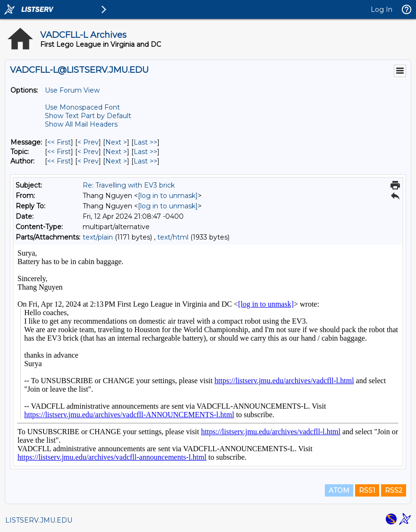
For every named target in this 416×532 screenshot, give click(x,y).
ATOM (339, 490)
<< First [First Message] (59, 142)
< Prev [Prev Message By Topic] (88, 152)
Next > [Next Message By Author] (116, 161)
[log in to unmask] (168, 196)
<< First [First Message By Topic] (59, 152)
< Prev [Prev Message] (88, 142)
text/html (173, 237)
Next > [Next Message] (116, 142)
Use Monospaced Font (82, 107)
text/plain (98, 237)
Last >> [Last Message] (145, 142)
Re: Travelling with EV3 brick (129, 185)
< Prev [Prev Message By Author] (88, 161)
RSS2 (394, 490)
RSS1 (367, 490)
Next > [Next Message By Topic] (116, 152)
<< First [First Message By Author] (59, 161)
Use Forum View (72, 90)
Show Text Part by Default (88, 116)
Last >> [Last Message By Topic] (145, 152)
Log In (382, 9)
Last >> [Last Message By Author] (145, 161)
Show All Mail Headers (81, 124)
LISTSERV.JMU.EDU (39, 520)
